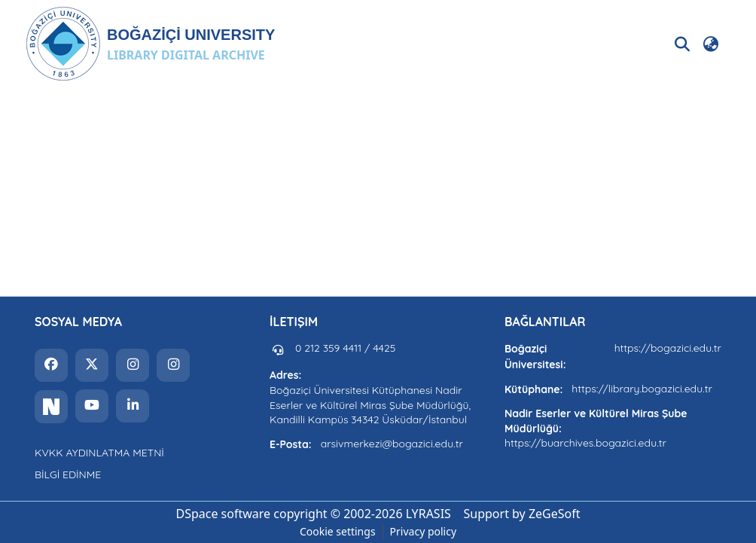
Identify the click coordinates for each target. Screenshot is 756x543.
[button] (150, 44)
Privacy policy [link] (424, 531)
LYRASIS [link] (428, 514)
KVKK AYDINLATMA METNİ (99, 453)
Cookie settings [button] (338, 531)
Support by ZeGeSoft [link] (522, 514)
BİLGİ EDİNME (68, 474)
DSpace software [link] (223, 514)
